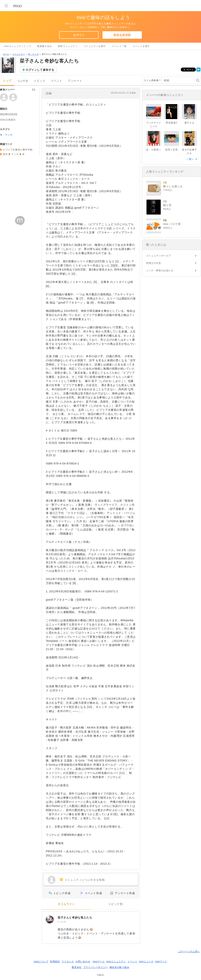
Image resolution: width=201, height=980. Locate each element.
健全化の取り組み (119, 967)
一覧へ (190, 159)
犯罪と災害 (171, 150)
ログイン (79, 35)
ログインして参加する (40, 70)
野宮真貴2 (171, 123)
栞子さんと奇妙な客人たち (75, 918)
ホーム (6, 54)
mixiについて (41, 962)
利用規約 (55, 962)
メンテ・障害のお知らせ (160, 271)
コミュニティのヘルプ (159, 256)
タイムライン (66, 904)
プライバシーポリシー (96, 967)
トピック (40, 81)
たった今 (62, 922)
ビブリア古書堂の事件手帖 (18, 150)
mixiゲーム (99, 962)
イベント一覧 (119, 46)
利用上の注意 (154, 263)
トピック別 (116, 904)
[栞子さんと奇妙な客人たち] (50, 919)
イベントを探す (141, 46)
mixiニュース (146, 962)
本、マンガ (33, 54)
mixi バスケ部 (172, 224)
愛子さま (189, 123)
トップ (7, 81)
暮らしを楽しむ (173, 186)
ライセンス (68, 962)
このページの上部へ (189, 952)
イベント (57, 81)
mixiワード (161, 962)
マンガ (15, 154)
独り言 (167, 205)
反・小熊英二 (154, 150)
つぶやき (23, 81)
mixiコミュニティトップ (18, 46)
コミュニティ (19, 54)
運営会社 (77, 967)
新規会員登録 (122, 35)
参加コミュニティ (68, 46)
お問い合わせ (83, 962)
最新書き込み (44, 46)
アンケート (75, 81)
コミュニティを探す (95, 46)
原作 (5, 154)
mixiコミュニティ (116, 962)
